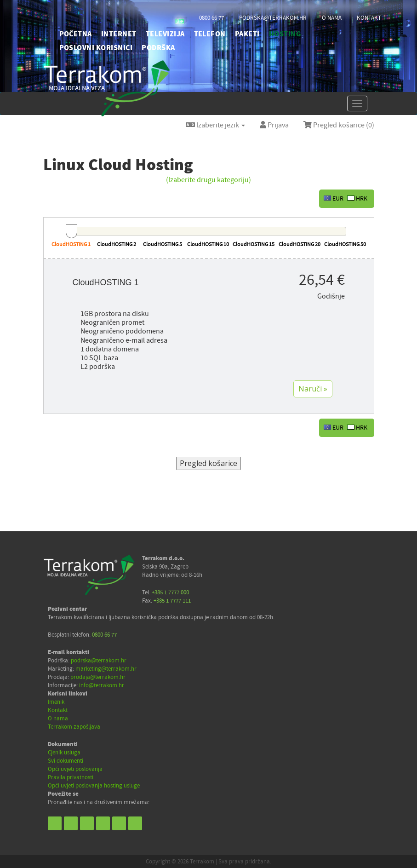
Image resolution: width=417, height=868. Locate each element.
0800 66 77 (211, 18)
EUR (334, 199)
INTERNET (119, 34)
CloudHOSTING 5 (163, 244)
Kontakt (58, 710)
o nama (332, 18)
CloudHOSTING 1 (71, 244)
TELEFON (210, 34)
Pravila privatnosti (71, 777)
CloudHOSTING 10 (208, 244)
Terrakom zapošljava (74, 727)
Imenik (56, 702)
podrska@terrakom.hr (273, 18)
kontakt (369, 18)
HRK (357, 199)
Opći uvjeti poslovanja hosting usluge (94, 786)
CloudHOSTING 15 (254, 244)
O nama (58, 719)
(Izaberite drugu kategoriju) (208, 180)
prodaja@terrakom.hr (98, 677)
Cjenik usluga (64, 753)
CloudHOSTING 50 (345, 244)
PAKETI (247, 34)
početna (76, 34)
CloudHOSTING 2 (117, 244)
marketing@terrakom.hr (106, 669)
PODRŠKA (158, 48)
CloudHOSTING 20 (300, 244)
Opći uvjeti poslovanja (75, 769)
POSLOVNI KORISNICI (96, 48)
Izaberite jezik (215, 125)
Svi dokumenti (66, 761)
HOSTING (285, 34)
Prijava (274, 125)
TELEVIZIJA (165, 34)
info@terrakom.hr (102, 685)
